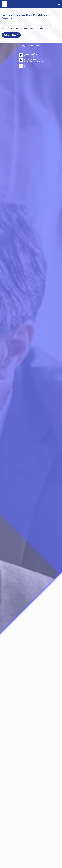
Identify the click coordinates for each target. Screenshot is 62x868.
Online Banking (11, 35)
